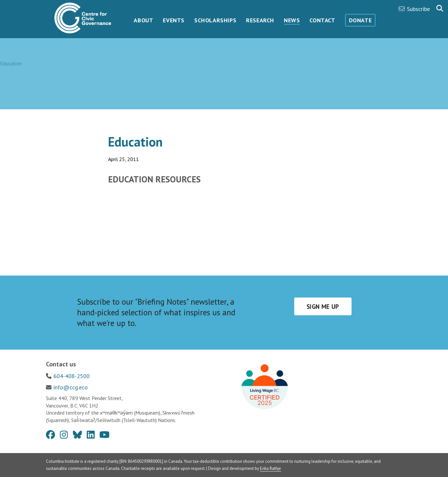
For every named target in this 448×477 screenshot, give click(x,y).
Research (260, 20)
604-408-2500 (72, 376)
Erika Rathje (270, 468)
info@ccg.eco (71, 387)
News (292, 20)
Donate (360, 20)
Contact (322, 20)
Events (174, 20)
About (143, 20)
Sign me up (323, 307)
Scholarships (215, 20)
